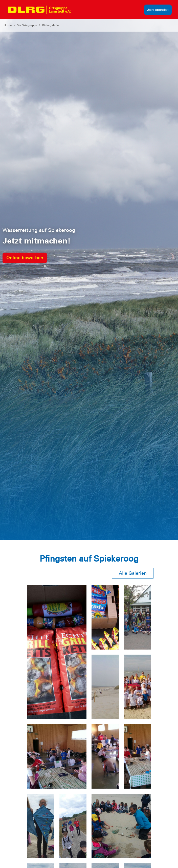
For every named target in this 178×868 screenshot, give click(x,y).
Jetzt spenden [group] (158, 10)
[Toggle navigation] (79, 10)
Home (8, 25)
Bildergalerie (50, 25)
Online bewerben (25, 258)
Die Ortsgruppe (27, 25)
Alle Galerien (133, 573)
